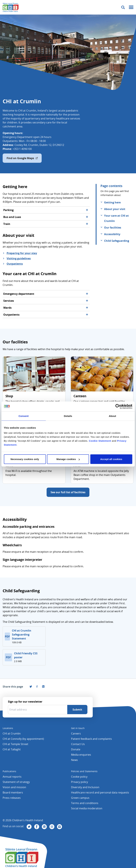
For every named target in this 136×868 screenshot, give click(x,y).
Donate (76, 749)
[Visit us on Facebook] (37, 687)
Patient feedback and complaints (91, 739)
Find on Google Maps (22, 158)
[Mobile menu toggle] (131, 7)
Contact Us (78, 744)
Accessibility (112, 234)
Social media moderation (87, 808)
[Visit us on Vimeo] (59, 827)
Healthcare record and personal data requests (100, 792)
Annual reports (12, 777)
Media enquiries (81, 755)
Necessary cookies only (25, 459)
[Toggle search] (123, 7)
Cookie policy (79, 777)
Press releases (12, 798)
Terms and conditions (85, 803)
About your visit (115, 209)
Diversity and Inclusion (85, 787)
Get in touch (78, 728)
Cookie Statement (100, 441)
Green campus (80, 798)
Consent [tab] (24, 416)
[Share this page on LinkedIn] (43, 687)
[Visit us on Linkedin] (44, 827)
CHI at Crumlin (12, 733)
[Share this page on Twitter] (31, 687)
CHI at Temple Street (15, 744)
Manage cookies (68, 459)
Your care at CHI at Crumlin (116, 218)
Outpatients (15, 264)
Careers (76, 733)
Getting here (112, 202)
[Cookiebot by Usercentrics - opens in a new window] (118, 406)
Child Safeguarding (117, 241)
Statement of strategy (16, 782)
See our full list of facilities (68, 492)
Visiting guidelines (19, 258)
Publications (9, 771)
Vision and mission (14, 787)
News (74, 760)
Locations (8, 728)
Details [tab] (68, 416)
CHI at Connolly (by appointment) (23, 739)
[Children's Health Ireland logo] (11, 7)
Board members (13, 792)
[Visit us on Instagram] (52, 827)
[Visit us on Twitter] (29, 827)
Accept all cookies (111, 459)
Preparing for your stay (22, 253)
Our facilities (113, 228)
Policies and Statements (84, 771)
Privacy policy (79, 782)
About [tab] (113, 416)
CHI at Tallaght (12, 749)
